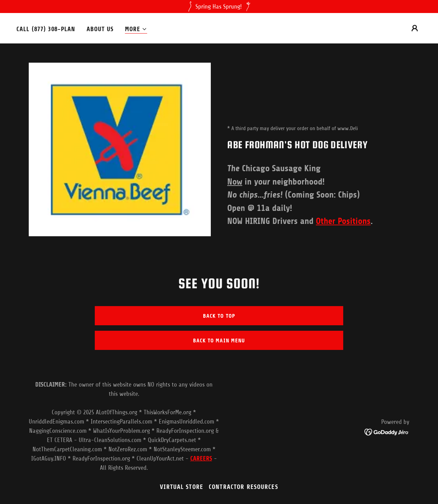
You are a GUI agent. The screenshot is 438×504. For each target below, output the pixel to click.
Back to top (219, 316)
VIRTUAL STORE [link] (182, 487)
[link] (387, 431)
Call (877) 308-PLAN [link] (46, 29)
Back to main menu (219, 341)
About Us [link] (100, 29)
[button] (136, 29)
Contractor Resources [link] (243, 487)
